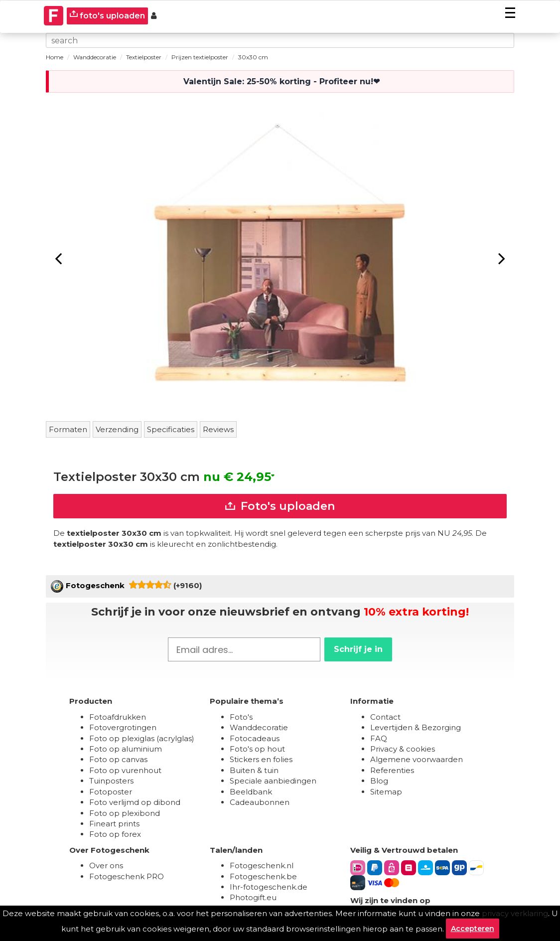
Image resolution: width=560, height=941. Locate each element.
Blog (379, 781)
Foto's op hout (257, 749)
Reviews (218, 429)
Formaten (68, 429)
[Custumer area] (154, 16)
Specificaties (171, 429)
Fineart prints (114, 824)
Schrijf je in (358, 649)
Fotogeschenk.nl (262, 865)
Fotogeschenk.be (263, 876)
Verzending (117, 429)
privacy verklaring (515, 913)
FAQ (379, 738)
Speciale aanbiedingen (273, 781)
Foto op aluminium (126, 749)
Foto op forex (115, 834)
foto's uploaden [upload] (107, 15)
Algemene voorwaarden (417, 759)
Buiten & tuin (254, 770)
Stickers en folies (261, 759)
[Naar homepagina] (54, 16)
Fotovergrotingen (123, 727)
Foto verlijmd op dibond (135, 802)
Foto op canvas (118, 759)
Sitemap (386, 792)
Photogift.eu (253, 897)
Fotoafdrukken (118, 717)
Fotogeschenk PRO (127, 876)
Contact (385, 717)
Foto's (241, 717)
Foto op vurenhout (125, 770)
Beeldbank (251, 792)
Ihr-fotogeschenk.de (269, 887)
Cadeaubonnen (260, 802)
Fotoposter (111, 792)
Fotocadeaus (255, 738)
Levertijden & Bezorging (416, 727)
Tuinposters (111, 781)
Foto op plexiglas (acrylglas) (142, 738)
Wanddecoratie (259, 727)
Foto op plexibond (125, 813)
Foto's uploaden (280, 506)
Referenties (392, 770)
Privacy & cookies (403, 749)
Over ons (106, 865)
